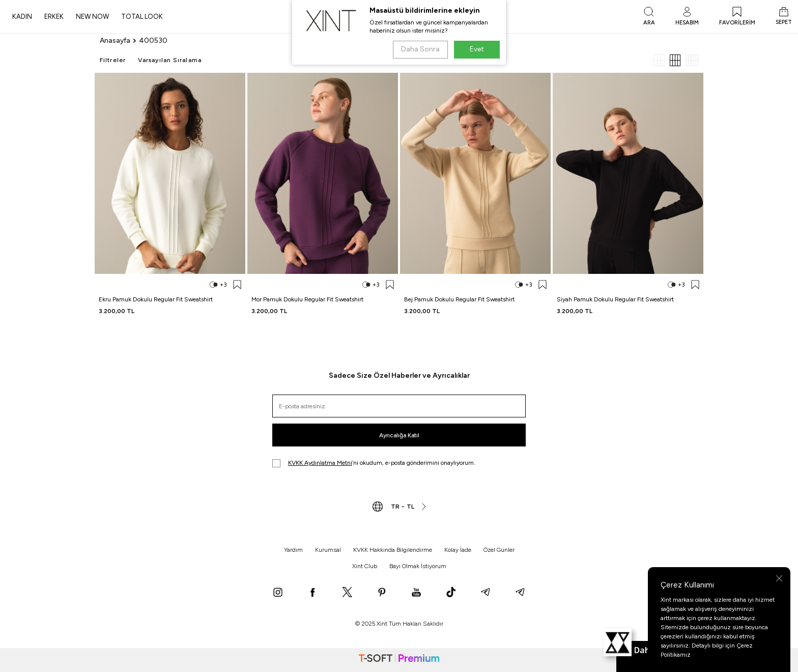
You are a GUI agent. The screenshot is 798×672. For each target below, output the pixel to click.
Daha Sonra (420, 49)
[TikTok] (451, 593)
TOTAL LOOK (142, 17)
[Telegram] (486, 593)
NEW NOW (92, 17)
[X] (347, 593)
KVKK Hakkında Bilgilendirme (393, 550)
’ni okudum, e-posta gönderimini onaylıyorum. (374, 463)
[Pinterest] (382, 593)
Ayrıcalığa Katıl (399, 435)
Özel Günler (499, 550)
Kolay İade (458, 550)
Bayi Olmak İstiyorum (418, 566)
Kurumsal (328, 550)
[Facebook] (312, 593)
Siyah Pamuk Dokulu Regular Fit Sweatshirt (615, 299)
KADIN (22, 17)
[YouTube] (416, 593)
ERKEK (54, 17)
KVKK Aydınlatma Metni (320, 463)
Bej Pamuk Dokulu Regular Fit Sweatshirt (459, 299)
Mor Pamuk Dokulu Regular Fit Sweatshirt (307, 299)
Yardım (293, 550)
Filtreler (113, 60)
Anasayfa (115, 40)
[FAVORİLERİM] (737, 17)
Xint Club (365, 566)
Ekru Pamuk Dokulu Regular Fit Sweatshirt (156, 299)
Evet (477, 49)
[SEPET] (784, 17)
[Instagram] (278, 593)
